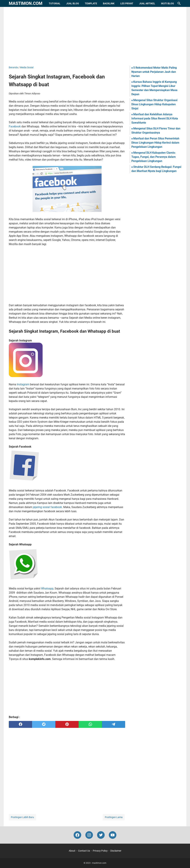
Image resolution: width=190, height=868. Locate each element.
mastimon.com (26, 3)
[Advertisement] (95, 36)
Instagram (23, 384)
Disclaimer (116, 851)
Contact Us (84, 851)
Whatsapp (47, 588)
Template (91, 3)
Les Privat (127, 3)
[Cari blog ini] (179, 3)
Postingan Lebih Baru (22, 817)
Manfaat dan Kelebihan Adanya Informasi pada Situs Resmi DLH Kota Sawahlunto (155, 118)
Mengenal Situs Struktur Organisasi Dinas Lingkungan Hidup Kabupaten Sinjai (154, 104)
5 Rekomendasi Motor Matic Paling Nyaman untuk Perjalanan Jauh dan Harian (154, 72)
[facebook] (20, 724)
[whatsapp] (90, 724)
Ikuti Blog (167, 3)
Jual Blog (73, 3)
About (72, 851)
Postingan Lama (114, 817)
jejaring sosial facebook (47, 507)
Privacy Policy (100, 851)
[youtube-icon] (113, 835)
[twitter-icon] (101, 835)
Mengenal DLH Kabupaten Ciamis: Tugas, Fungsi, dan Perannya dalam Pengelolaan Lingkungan (154, 157)
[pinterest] (67, 724)
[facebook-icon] (77, 835)
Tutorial (55, 3)
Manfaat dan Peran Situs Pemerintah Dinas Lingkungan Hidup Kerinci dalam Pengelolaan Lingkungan (155, 143)
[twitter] (44, 724)
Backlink (109, 3)
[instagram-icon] (89, 835)
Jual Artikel (147, 3)
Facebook (15, 126)
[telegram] (114, 724)
